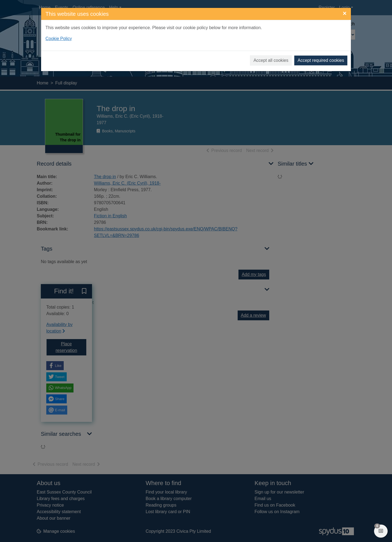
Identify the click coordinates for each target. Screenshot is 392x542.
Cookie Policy (59, 39)
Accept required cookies (321, 60)
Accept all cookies (271, 60)
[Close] (345, 13)
